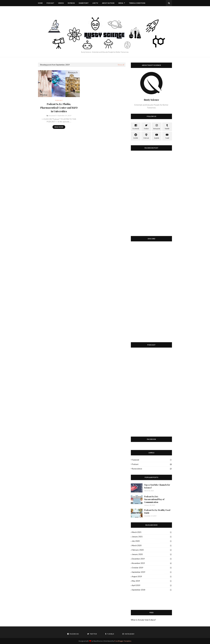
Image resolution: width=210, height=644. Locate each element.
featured (152, 460)
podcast (152, 464)
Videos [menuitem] (61, 3)
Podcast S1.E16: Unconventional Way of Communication (154, 499)
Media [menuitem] (121, 3)
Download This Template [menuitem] (51, 9)
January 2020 (152, 554)
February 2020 (152, 550)
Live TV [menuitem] (95, 3)
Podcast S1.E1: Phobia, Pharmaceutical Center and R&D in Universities (59, 108)
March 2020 (152, 545)
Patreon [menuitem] (71, 3)
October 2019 (152, 568)
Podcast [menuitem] (50, 3)
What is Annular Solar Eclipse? (143, 620)
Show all (121, 65)
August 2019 (152, 576)
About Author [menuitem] (108, 3)
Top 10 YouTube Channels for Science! (157, 486)
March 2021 (152, 532)
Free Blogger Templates (123, 641)
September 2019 (152, 572)
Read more (59, 127)
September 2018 (152, 590)
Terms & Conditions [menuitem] (137, 3)
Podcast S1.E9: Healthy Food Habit (157, 511)
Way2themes (98, 641)
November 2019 (152, 563)
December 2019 (152, 559)
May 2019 (152, 581)
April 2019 (152, 585)
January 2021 (152, 537)
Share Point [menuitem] (84, 3)
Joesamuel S (52, 116)
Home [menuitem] (40, 3)
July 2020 (152, 541)
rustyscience (152, 469)
